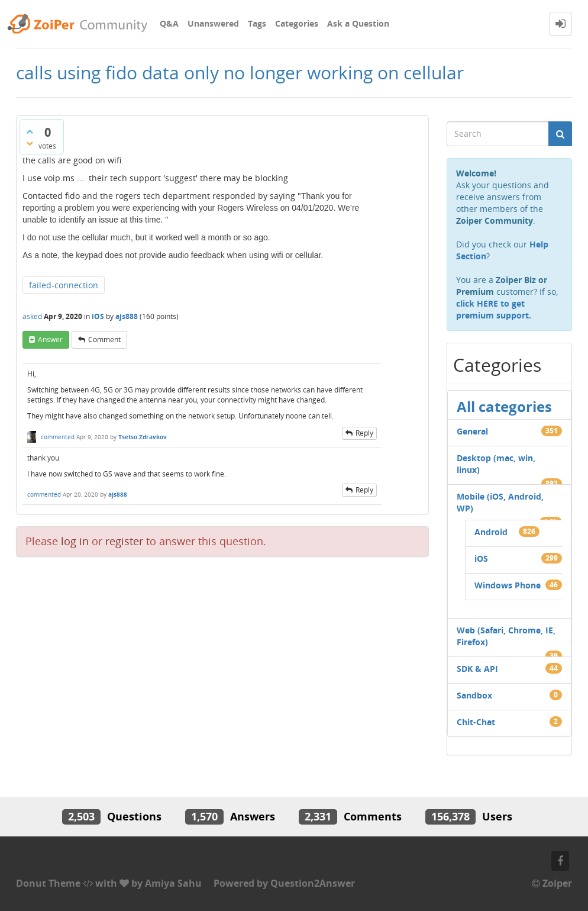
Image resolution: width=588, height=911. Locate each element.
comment (104, 339)
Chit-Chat (476, 722)
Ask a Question (358, 23)
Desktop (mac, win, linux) (496, 464)
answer (50, 339)
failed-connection (64, 285)
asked (32, 316)
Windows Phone (508, 585)
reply (364, 433)
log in (75, 541)
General (472, 431)
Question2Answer (313, 883)
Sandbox (474, 695)
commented (58, 437)
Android (491, 532)
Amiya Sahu (173, 883)
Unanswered (213, 23)
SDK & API (477, 669)
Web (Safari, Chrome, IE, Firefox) (506, 636)
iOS (98, 316)
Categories (297, 23)
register (124, 541)
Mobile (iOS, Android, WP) (500, 502)
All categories (504, 406)
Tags (257, 23)
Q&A (169, 23)
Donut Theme (48, 883)
